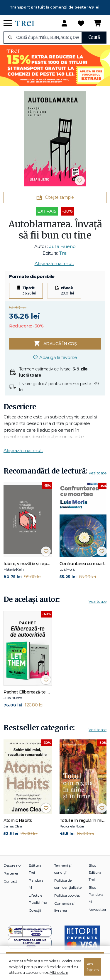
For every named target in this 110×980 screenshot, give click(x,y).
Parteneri (11, 873)
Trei (63, 253)
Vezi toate (98, 473)
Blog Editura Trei (95, 872)
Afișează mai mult (54, 263)
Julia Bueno (62, 246)
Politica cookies (67, 895)
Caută (94, 37)
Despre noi (12, 865)
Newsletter (98, 909)
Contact (10, 881)
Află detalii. (59, 972)
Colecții (35, 910)
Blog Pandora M (96, 894)
